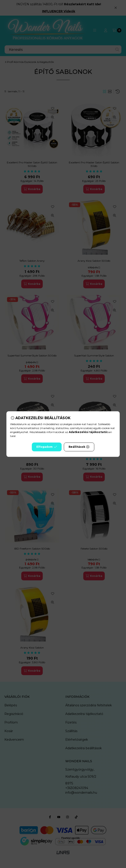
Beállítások (79, 447)
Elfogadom (47, 447)
